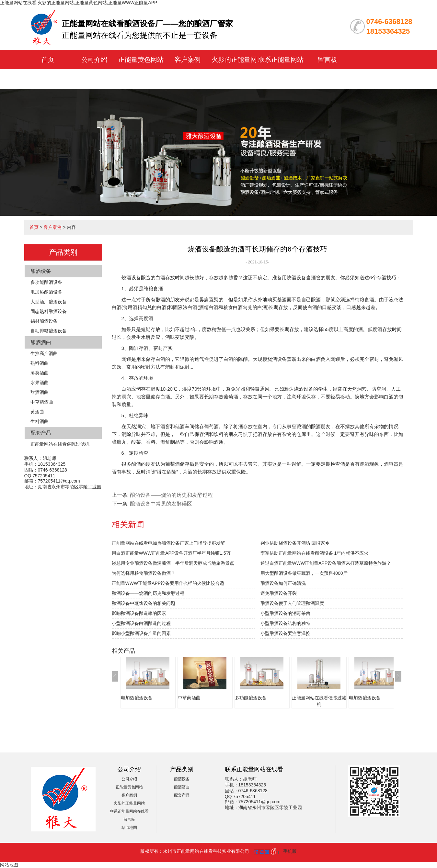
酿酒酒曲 (41, 342)
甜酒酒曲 (40, 392)
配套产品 (41, 433)
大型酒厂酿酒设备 (49, 302)
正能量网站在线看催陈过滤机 (60, 444)
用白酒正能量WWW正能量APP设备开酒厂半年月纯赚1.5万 (171, 553)
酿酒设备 (41, 271)
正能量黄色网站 (141, 60)
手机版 (290, 851)
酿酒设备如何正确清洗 (283, 583)
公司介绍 (94, 60)
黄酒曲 (37, 412)
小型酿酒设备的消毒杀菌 (285, 613)
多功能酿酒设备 (46, 282)
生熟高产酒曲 (44, 353)
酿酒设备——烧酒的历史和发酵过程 (171, 495)
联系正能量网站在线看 (129, 811)
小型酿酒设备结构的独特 (285, 623)
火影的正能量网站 (129, 803)
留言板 (328, 60)
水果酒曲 (40, 383)
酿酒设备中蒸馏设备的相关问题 (144, 603)
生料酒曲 (40, 421)
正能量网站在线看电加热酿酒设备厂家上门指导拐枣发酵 (168, 543)
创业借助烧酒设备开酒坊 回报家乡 (295, 543)
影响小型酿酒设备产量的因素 (141, 633)
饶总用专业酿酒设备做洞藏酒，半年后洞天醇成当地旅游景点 (173, 563)
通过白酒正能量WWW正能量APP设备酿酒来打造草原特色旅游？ (326, 563)
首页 (48, 60)
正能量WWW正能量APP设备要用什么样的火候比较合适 (168, 583)
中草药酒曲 (42, 402)
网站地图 (9, 865)
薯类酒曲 (40, 373)
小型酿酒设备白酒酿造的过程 (141, 623)
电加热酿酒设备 (46, 292)
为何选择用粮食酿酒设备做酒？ (144, 573)
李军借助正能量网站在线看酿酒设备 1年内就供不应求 (315, 553)
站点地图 (129, 828)
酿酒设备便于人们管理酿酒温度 (292, 603)
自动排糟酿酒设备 (49, 331)
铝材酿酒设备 (44, 321)
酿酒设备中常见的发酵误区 (161, 504)
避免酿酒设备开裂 (279, 593)
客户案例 (188, 60)
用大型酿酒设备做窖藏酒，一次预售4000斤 (304, 573)
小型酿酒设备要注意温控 (285, 633)
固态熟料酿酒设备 (49, 311)
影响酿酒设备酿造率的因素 (139, 613)
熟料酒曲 (40, 363)
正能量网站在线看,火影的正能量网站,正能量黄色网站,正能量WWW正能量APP (79, 3)
